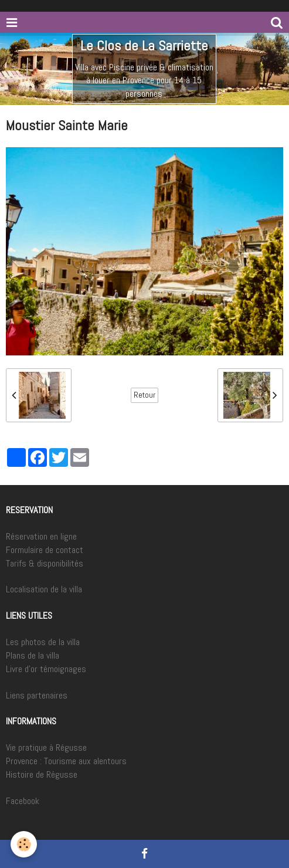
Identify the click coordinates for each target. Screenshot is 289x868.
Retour (144, 395)
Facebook (23, 801)
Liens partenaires (37, 695)
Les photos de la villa (43, 642)
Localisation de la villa (44, 589)
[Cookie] (24, 844)
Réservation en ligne (41, 536)
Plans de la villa (33, 655)
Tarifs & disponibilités (45, 563)
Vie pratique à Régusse (46, 747)
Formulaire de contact (45, 550)
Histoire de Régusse (42, 774)
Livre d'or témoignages (46, 669)
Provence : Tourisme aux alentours (66, 761)
